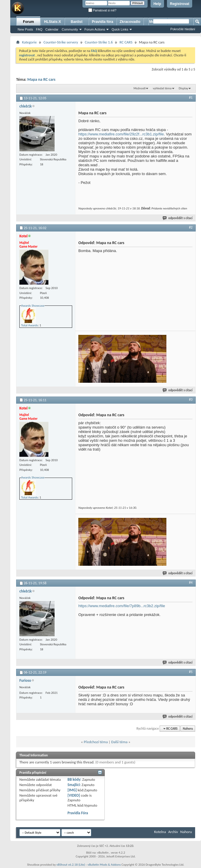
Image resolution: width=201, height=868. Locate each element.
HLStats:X (52, 22)
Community (70, 29)
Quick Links (120, 29)
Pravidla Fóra (78, 813)
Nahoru (188, 729)
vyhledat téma (162, 88)
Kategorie (29, 42)
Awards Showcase (33, 306)
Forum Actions (95, 29)
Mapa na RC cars (41, 79)
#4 (191, 582)
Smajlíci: (74, 785)
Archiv (173, 832)
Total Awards (29, 325)
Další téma (119, 742)
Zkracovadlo (130, 22)
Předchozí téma (96, 742)
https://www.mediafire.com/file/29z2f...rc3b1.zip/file (121, 134)
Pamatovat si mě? (102, 10)
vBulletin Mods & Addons (104, 865)
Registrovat (180, 4)
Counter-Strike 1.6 (99, 42)
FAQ (39, 29)
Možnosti (140, 88)
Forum (28, 22)
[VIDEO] (74, 795)
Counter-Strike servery (61, 42)
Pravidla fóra (103, 22)
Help (157, 4)
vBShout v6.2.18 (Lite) (71, 865)
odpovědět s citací (178, 218)
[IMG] (72, 790)
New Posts (25, 29)
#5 (191, 672)
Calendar (52, 29)
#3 (191, 399)
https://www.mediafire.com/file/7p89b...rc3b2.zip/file (122, 606)
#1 (191, 98)
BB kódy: (74, 779)
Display (183, 88)
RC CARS (126, 42)
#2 (191, 227)
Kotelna (160, 832)
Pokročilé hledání (183, 29)
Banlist (77, 22)
